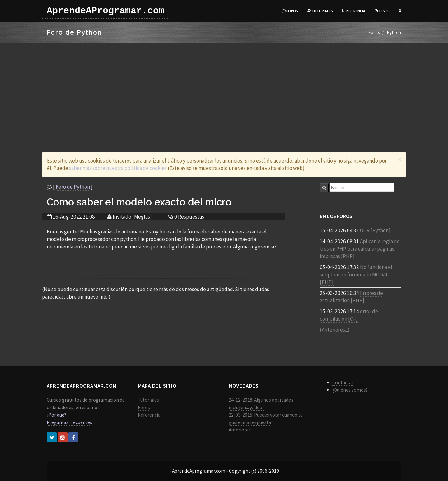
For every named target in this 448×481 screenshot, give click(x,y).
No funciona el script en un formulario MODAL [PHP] (356, 275)
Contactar (343, 382)
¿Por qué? (56, 415)
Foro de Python (73, 187)
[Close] (400, 160)
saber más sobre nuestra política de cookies (118, 168)
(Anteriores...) (335, 330)
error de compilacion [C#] (349, 315)
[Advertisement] (224, 90)
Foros (290, 11)
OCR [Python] (375, 230)
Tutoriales (320, 11)
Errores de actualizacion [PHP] (351, 297)
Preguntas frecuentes (69, 422)
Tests (382, 11)
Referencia (354, 11)
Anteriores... (241, 430)
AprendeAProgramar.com (105, 11)
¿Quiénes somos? (350, 390)
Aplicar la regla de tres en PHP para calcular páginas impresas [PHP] (360, 249)
